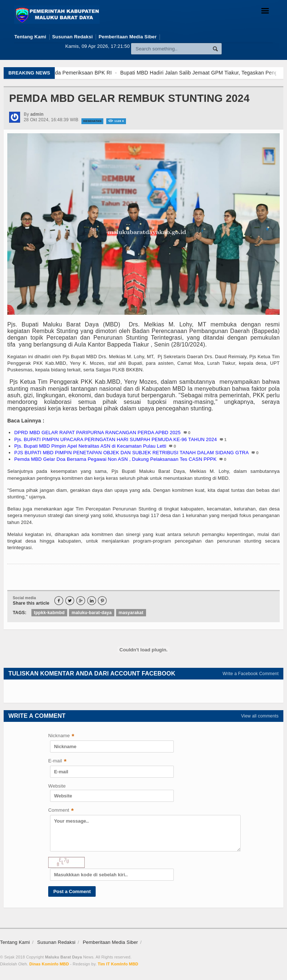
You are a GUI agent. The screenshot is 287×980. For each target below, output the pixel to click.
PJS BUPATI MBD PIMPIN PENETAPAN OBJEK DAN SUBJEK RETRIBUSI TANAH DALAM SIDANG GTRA (131, 453)
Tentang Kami (30, 37)
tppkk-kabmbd (49, 613)
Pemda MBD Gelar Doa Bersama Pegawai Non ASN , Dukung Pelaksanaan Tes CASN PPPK (115, 459)
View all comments (260, 716)
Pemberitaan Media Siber (128, 37)
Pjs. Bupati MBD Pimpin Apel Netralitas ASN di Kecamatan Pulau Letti (90, 446)
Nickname (61, 736)
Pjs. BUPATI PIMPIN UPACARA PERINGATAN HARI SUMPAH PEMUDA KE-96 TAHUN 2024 (116, 439)
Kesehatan (92, 121)
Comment (61, 811)
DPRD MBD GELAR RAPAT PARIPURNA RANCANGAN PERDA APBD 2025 (97, 432)
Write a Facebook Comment (251, 674)
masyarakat (131, 613)
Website (57, 786)
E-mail (57, 761)
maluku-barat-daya (92, 613)
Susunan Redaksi (72, 37)
